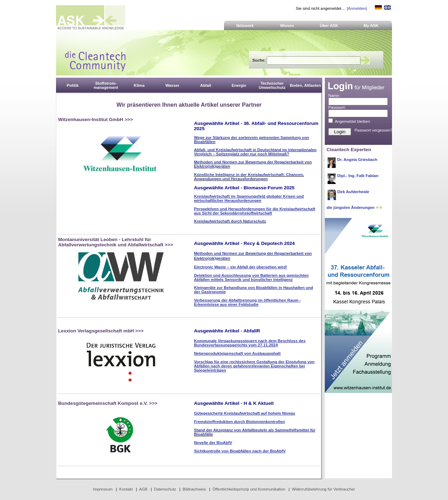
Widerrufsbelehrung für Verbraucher (324, 489)
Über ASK (329, 26)
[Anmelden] (357, 8)
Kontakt (126, 489)
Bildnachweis (194, 489)
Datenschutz (165, 489)
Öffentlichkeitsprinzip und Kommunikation (249, 489)
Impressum (103, 489)
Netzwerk (245, 26)
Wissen (287, 26)
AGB (143, 489)
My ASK (371, 26)
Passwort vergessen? (374, 130)
